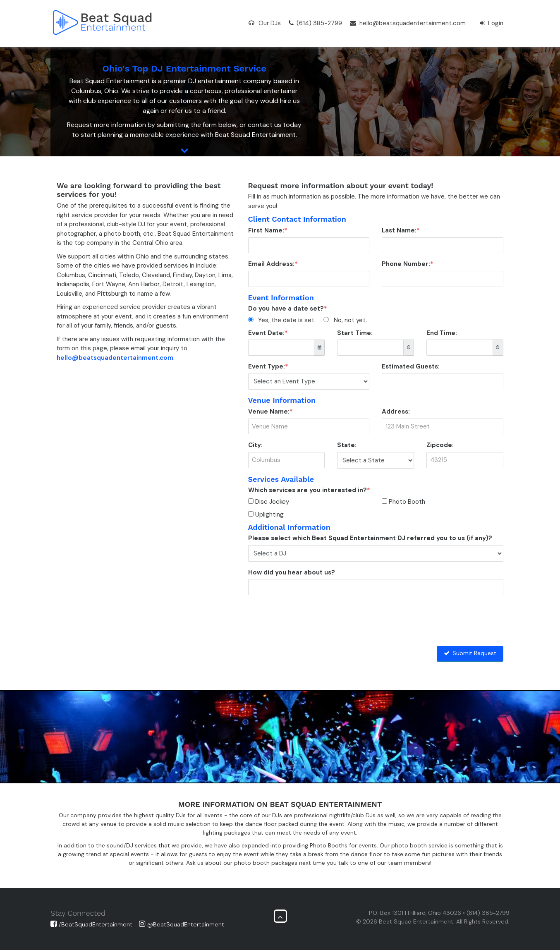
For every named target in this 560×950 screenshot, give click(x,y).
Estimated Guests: (411, 366)
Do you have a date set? (286, 309)
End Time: (442, 333)
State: (347, 445)
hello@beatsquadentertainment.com (408, 23)
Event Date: (266, 333)
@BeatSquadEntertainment (182, 924)
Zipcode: (440, 445)
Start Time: (355, 333)
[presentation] (311, 617)
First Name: (266, 230)
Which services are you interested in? (308, 490)
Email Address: (271, 264)
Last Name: (399, 230)
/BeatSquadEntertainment (91, 924)
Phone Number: (406, 264)
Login (492, 23)
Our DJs (265, 23)
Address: (396, 412)
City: (255, 445)
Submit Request (470, 653)
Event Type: (267, 366)
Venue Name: (269, 412)
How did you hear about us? (292, 572)
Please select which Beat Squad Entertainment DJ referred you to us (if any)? (370, 538)
